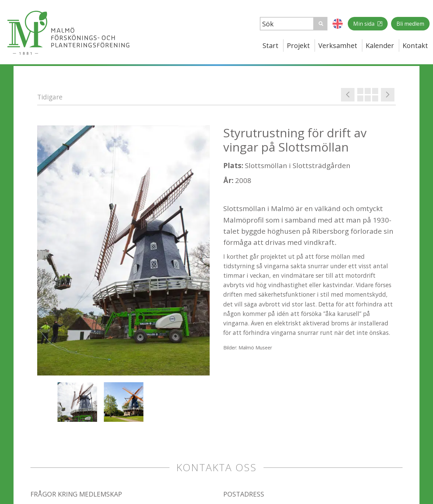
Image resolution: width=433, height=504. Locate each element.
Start (270, 45)
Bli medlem (410, 24)
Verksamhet (338, 45)
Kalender (380, 45)
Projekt (298, 45)
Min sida (364, 24)
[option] (123, 250)
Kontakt (415, 45)
